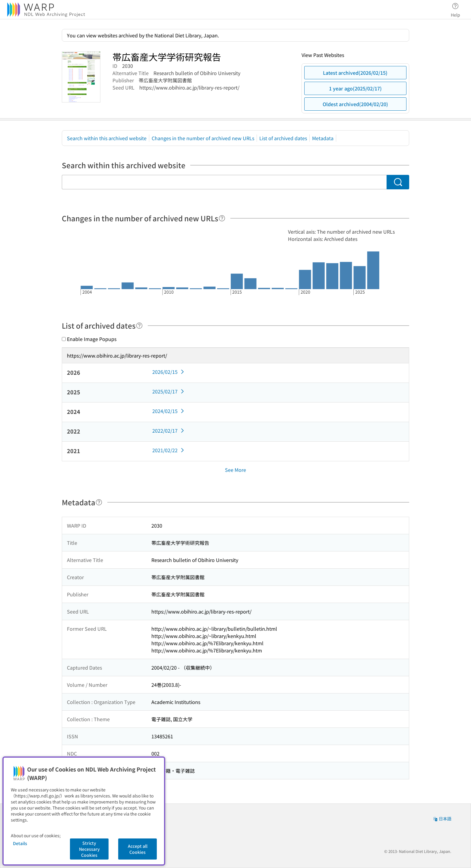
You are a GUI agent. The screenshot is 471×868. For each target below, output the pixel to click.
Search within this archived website (107, 138)
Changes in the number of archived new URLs (203, 138)
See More (235, 470)
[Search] (398, 182)
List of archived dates (283, 138)
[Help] (222, 218)
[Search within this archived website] (224, 182)
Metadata (323, 138)
